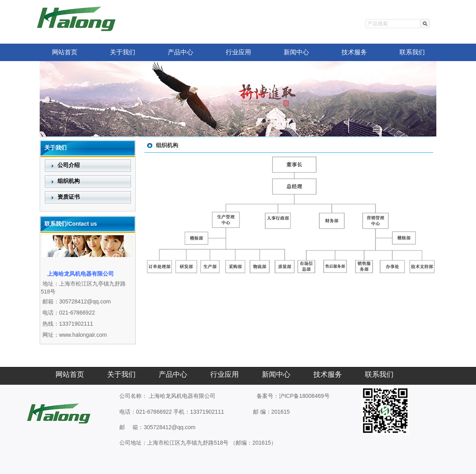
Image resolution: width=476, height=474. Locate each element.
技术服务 (354, 52)
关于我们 (123, 52)
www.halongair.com (83, 335)
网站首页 (65, 52)
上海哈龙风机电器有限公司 (182, 396)
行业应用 (238, 52)
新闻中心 (296, 52)
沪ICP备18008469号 (304, 396)
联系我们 (412, 52)
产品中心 (180, 52)
